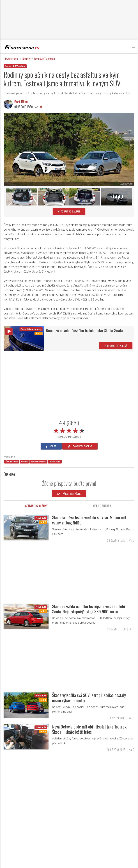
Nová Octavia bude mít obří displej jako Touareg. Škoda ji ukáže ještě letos (90, 729)
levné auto (55, 462)
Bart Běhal (21, 102)
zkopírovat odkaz (80, 446)
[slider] (69, 430)
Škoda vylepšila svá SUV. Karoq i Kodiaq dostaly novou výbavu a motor (89, 698)
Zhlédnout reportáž (116, 346)
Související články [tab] (36, 506)
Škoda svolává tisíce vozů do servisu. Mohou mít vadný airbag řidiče (89, 520)
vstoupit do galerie (69, 211)
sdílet (51, 446)
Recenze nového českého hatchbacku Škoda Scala (84, 330)
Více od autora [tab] (102, 506)
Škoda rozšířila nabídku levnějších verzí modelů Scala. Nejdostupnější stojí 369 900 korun (89, 609)
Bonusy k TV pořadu (45, 59)
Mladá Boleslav (38, 462)
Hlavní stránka (11, 59)
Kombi (24, 462)
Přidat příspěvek (69, 494)
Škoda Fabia (12, 462)
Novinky (26, 59)
